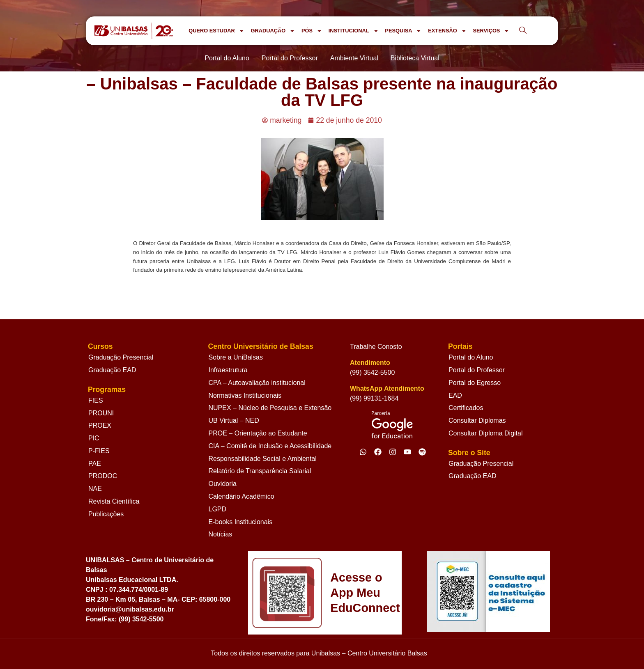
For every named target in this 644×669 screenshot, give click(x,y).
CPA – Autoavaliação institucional (257, 383)
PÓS (312, 31)
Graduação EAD (112, 370)
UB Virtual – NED (234, 420)
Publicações (106, 514)
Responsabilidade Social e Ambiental (263, 459)
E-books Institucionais (241, 522)
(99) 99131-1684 (374, 398)
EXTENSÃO (447, 31)
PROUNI (101, 413)
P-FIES (99, 451)
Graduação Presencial (121, 357)
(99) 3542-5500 (372, 372)
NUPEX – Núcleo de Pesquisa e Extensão (270, 408)
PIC (94, 438)
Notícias (221, 534)
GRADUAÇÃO (273, 31)
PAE (95, 464)
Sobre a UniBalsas (236, 357)
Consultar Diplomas (477, 420)
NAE (95, 489)
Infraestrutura (228, 370)
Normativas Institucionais (245, 395)
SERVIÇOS (491, 31)
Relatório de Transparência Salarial (260, 471)
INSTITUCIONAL (354, 31)
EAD (455, 395)
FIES (96, 400)
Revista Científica (114, 501)
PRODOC (103, 476)
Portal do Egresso (475, 383)
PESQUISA (403, 31)
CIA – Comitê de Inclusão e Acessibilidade (270, 446)
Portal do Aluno (471, 357)
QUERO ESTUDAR (216, 31)
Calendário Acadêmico (241, 496)
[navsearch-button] (523, 31)
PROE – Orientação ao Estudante (258, 433)
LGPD (218, 509)
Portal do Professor (477, 370)
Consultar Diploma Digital (486, 433)
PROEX (100, 425)
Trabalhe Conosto (376, 347)
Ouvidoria (223, 484)
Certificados (466, 408)
